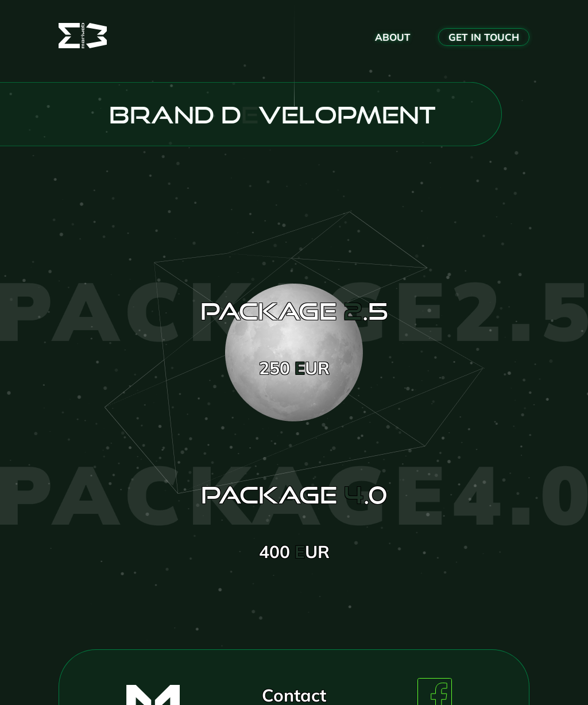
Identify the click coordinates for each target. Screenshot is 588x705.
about (393, 37)
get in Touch (484, 37)
